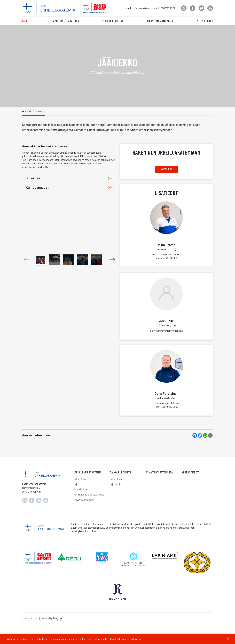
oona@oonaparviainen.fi (167, 404)
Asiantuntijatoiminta (160, 21)
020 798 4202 (168, 8)
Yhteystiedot (205, 21)
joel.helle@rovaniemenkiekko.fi (167, 331)
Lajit (25, 21)
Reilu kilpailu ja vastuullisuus (89, 495)
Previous (28, 260)
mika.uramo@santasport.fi (166, 255)
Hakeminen (167, 170)
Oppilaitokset (81, 490)
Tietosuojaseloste (83, 500)
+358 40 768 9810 (166, 259)
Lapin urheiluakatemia (65, 21)
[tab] (69, 178)
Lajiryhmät (115, 485)
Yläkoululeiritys (113, 21)
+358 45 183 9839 (166, 407)
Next (109, 260)
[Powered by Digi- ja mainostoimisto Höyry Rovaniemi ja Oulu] (52, 624)
